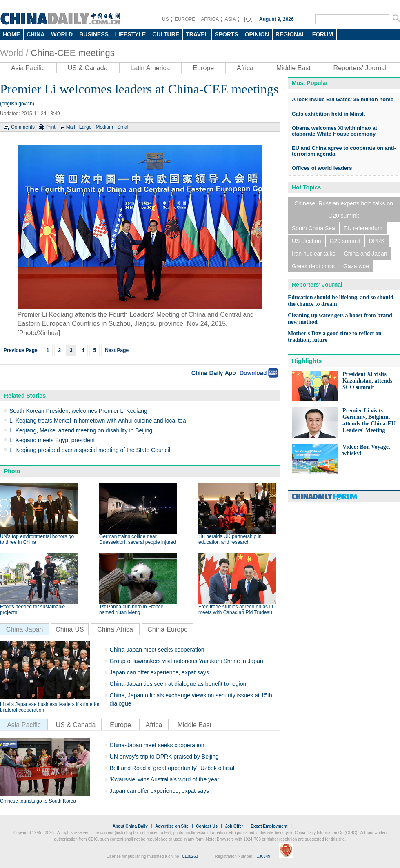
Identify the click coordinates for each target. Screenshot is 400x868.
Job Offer (234, 826)
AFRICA (210, 19)
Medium (104, 127)
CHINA (36, 34)
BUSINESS (94, 34)
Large (86, 127)
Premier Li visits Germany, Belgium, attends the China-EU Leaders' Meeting (369, 420)
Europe (203, 68)
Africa (245, 68)
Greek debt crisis (313, 266)
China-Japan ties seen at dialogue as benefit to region (178, 684)
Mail (71, 127)
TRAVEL (197, 34)
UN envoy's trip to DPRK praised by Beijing (164, 757)
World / (14, 53)
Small (123, 127)
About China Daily (130, 826)
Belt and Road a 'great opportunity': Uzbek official (172, 768)
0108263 (190, 856)
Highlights (307, 361)
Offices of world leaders (322, 168)
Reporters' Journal (360, 68)
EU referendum (363, 228)
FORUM (323, 34)
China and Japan (366, 254)
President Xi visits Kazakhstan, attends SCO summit (367, 381)
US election (307, 241)
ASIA (230, 19)
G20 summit (345, 241)
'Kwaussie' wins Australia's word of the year (165, 779)
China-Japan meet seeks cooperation (157, 650)
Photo (12, 471)
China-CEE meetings (72, 53)
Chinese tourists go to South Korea (38, 801)
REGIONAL (291, 34)
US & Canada (88, 68)
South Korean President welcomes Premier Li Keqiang (78, 411)
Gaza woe (356, 266)
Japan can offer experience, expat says (159, 672)
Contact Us (207, 826)
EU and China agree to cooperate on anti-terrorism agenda (344, 151)
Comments (23, 127)
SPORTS (227, 34)
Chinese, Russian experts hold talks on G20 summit (344, 209)
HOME (11, 34)
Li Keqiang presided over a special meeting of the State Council (90, 450)
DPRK (377, 241)
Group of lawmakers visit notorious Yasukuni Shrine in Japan (187, 661)
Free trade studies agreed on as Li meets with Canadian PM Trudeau (236, 610)
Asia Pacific (28, 68)
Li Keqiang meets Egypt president (52, 440)
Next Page (117, 350)
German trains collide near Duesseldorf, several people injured (138, 539)
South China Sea (313, 228)
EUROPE (185, 19)
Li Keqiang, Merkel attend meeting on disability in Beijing (81, 430)
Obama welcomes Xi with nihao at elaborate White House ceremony (334, 131)
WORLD (62, 34)
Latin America (150, 68)
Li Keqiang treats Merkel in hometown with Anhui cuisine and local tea (98, 421)
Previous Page (21, 350)
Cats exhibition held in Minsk (328, 114)
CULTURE (166, 34)
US (166, 19)
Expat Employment (269, 826)
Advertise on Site (172, 826)
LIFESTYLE (130, 34)
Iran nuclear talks (314, 254)
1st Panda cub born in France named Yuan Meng (131, 610)
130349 (263, 856)
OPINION (257, 34)
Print (50, 127)
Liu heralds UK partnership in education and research (230, 539)
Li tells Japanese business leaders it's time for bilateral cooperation (50, 707)
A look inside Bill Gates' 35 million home (343, 99)
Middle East (293, 68)
